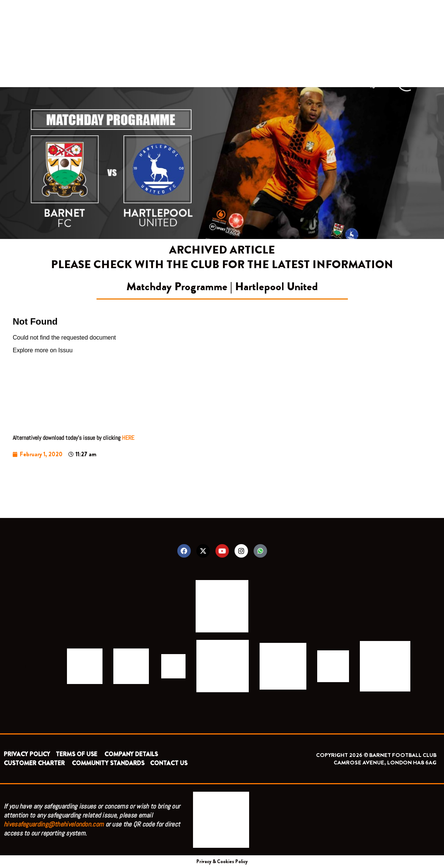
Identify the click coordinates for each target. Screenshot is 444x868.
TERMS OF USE (77, 754)
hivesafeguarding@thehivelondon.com (54, 824)
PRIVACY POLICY (27, 754)
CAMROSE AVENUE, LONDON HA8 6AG (385, 763)
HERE (128, 438)
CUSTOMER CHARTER (34, 763)
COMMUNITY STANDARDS (108, 763)
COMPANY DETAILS (131, 754)
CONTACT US (169, 763)
